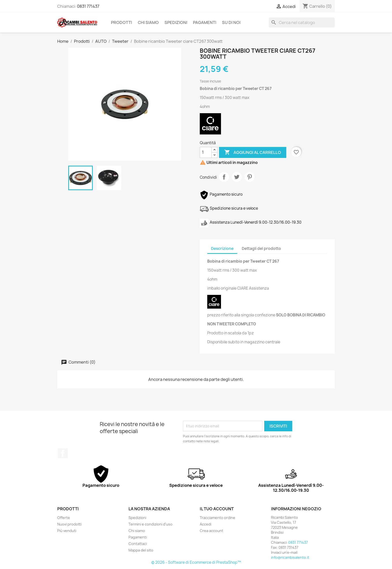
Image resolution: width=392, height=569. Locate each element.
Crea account (211, 531)
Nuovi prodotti (69, 524)
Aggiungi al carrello (253, 152)
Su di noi (231, 22)
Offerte (64, 518)
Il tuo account (217, 509)
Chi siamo (148, 22)
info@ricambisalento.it (290, 557)
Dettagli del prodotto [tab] (261, 249)
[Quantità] (206, 152)
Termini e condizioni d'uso (150, 524)
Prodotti (121, 22)
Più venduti (67, 531)
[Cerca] (302, 22)
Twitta (237, 177)
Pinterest (249, 177)
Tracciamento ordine (217, 518)
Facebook (63, 453)
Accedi (205, 524)
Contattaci (138, 544)
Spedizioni (176, 22)
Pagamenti (205, 22)
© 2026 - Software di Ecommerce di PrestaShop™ (196, 562)
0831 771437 (88, 6)
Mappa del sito (141, 550)
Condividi (224, 177)
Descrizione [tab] (222, 249)
